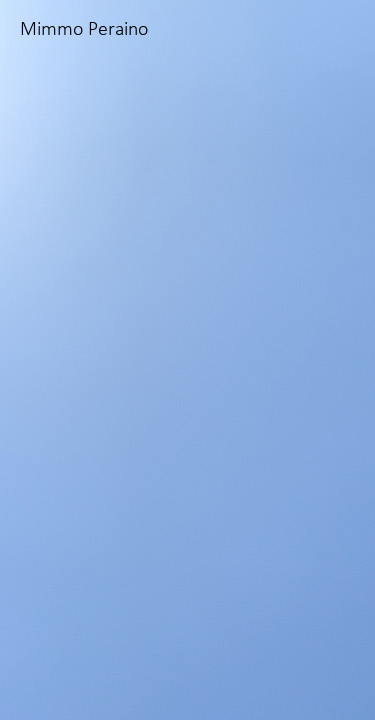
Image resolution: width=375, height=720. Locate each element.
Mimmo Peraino (84, 30)
